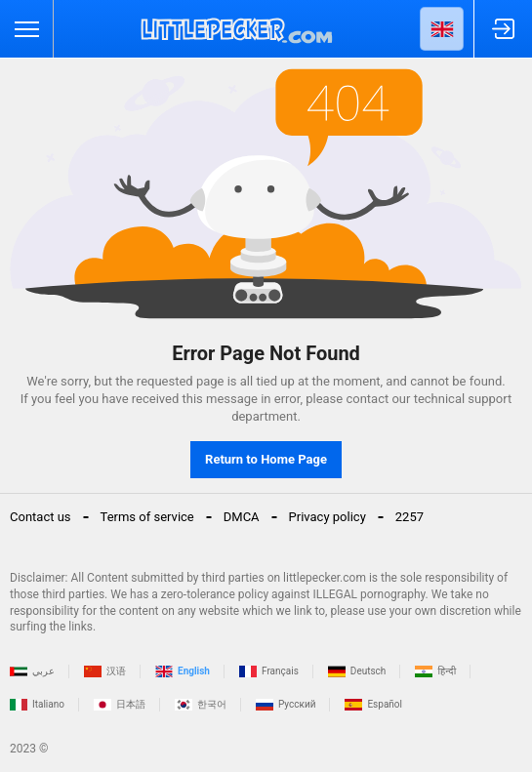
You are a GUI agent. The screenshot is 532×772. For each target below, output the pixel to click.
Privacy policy (327, 517)
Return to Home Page (266, 459)
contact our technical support (429, 399)
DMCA (242, 517)
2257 (409, 517)
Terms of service (147, 517)
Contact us (41, 517)
